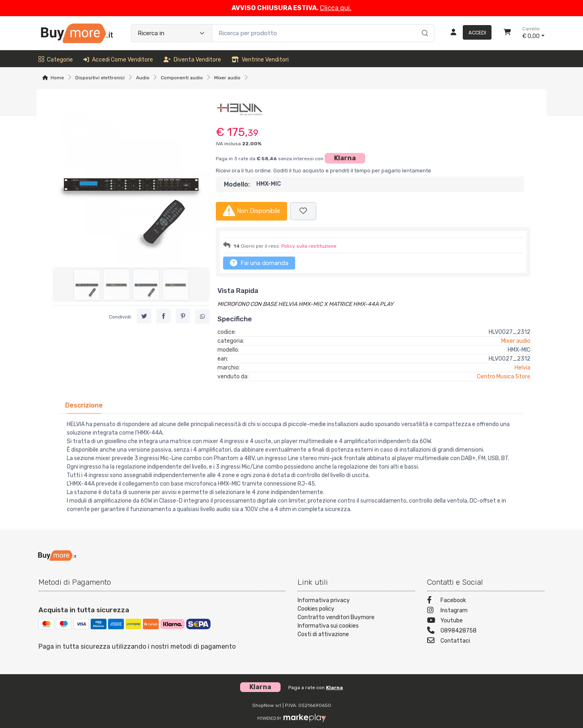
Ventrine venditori (260, 60)
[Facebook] (486, 601)
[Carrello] (507, 33)
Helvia (522, 368)
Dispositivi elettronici (100, 78)
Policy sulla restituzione (309, 246)
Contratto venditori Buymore (336, 617)
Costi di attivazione (323, 634)
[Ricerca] (424, 25)
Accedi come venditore (118, 60)
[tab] (84, 405)
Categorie (56, 60)
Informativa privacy (324, 600)
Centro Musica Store (504, 377)
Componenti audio (182, 78)
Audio (143, 78)
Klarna (345, 158)
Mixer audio (227, 78)
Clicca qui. (336, 8)
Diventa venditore (192, 60)
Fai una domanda (259, 263)
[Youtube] (486, 621)
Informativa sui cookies (328, 626)
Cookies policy (316, 609)
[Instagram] (486, 611)
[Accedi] (468, 33)
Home (57, 78)
